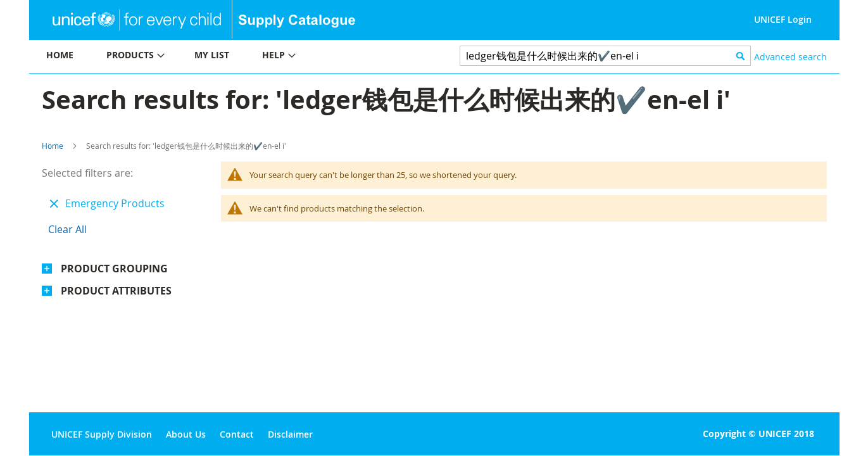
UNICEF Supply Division (102, 434)
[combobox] (606, 56)
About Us (186, 434)
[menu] (232, 57)
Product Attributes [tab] (116, 291)
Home (53, 146)
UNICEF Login (783, 19)
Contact (237, 434)
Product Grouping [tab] (114, 269)
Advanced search (790, 57)
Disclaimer (290, 434)
